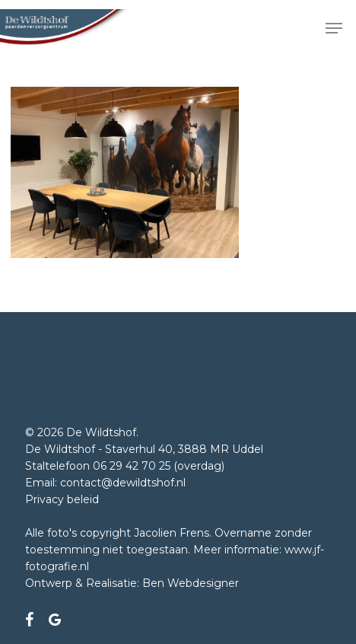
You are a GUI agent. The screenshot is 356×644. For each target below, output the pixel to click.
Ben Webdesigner (191, 583)
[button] (334, 28)
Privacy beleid (62, 499)
